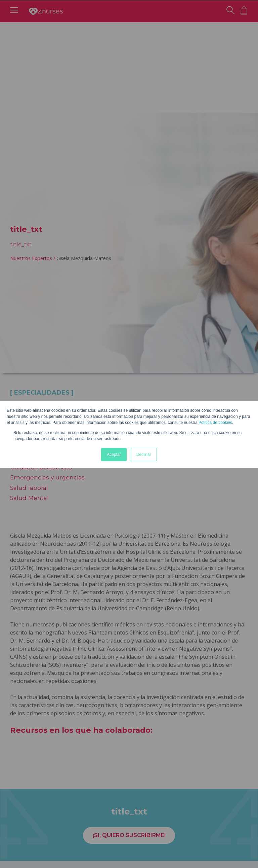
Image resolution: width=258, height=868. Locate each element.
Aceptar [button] (114, 455)
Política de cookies (215, 423)
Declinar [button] (144, 455)
